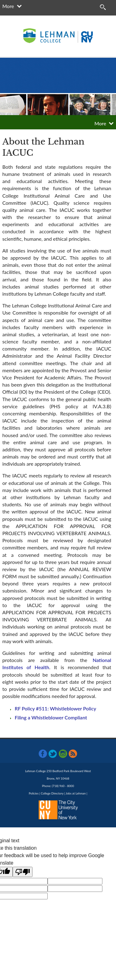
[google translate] (75, 881)
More (8, 6)
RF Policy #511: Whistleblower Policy (56, 708)
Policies (34, 793)
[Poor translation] (23, 872)
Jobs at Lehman (76, 793)
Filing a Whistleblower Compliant (51, 717)
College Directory (52, 793)
